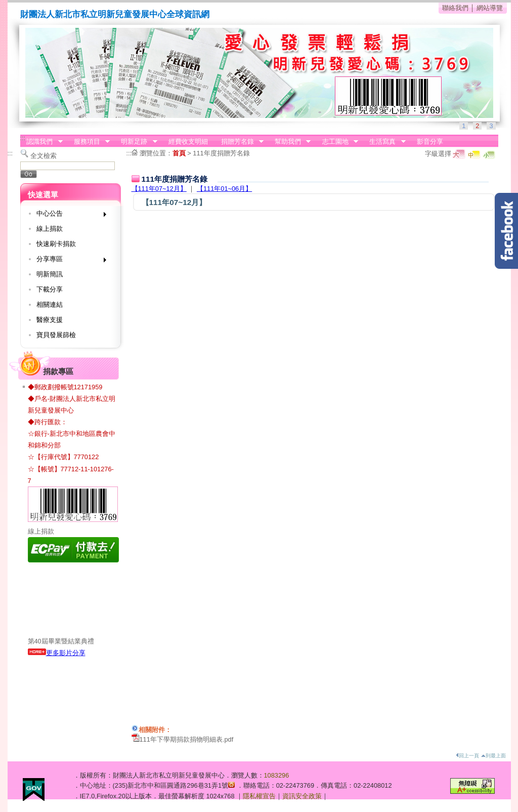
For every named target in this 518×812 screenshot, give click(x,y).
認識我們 (41, 142)
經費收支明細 (188, 141)
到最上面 (493, 756)
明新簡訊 (50, 274)
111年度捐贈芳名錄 (221, 153)
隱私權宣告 (259, 796)
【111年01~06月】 (224, 189)
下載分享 (50, 289)
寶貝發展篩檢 (56, 335)
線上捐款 (50, 229)
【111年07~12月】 (159, 189)
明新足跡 (136, 142)
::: (23, 138)
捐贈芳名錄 (239, 142)
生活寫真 (384, 142)
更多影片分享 (57, 653)
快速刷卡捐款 (56, 244)
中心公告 (68, 215)
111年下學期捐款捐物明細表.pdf (187, 739)
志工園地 (337, 142)
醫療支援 (50, 320)
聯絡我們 (455, 8)
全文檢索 (44, 156)
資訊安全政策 (302, 796)
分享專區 (68, 261)
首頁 (179, 153)
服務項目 (89, 142)
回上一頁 (467, 756)
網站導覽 (490, 8)
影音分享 (430, 141)
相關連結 (50, 304)
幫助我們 (289, 142)
